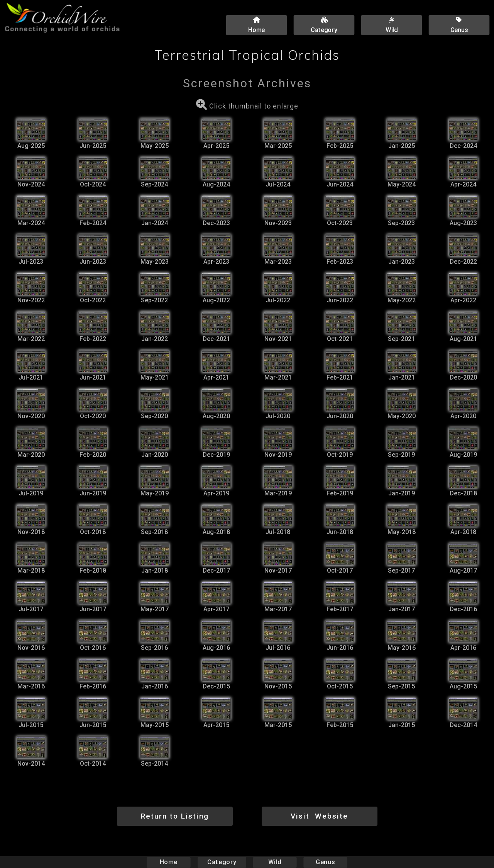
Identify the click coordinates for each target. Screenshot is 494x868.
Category (222, 862)
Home (169, 862)
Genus (325, 862)
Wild (275, 862)
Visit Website (319, 816)
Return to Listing (175, 816)
